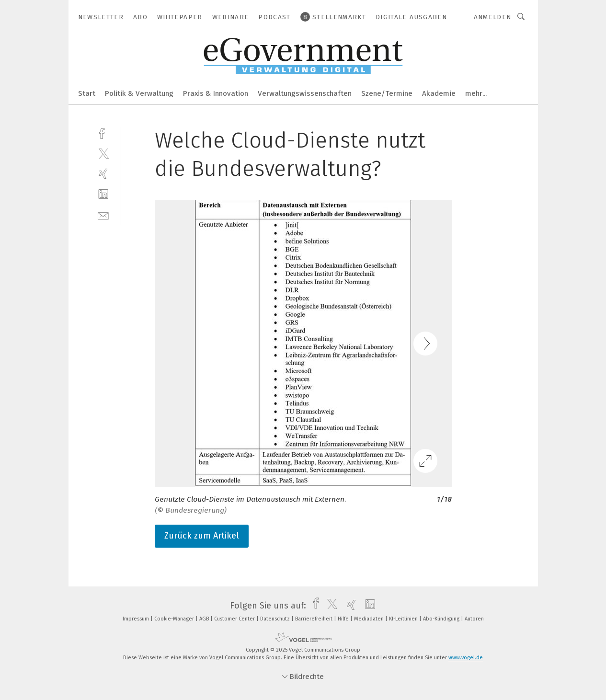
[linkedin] (103, 194)
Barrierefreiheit (314, 619)
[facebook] (103, 132)
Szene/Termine (387, 93)
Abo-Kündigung (442, 619)
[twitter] (103, 153)
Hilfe (344, 619)
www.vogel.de (466, 658)
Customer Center (235, 619)
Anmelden (493, 17)
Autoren (474, 619)
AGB (205, 619)
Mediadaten (370, 619)
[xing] (103, 174)
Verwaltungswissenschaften (305, 93)
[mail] (103, 215)
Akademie (439, 93)
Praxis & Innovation (216, 93)
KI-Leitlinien (404, 619)
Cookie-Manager (175, 619)
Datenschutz (276, 619)
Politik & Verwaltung (139, 93)
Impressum (137, 619)
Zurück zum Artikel (202, 536)
